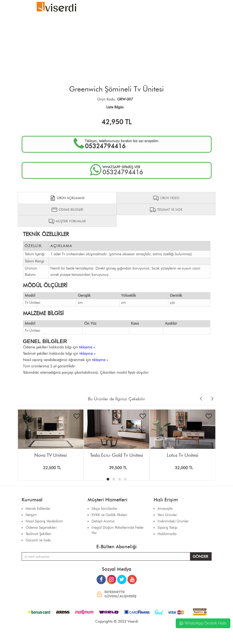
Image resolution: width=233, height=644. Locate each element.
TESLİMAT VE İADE (166, 210)
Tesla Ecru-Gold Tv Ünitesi (116, 455)
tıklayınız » (87, 347)
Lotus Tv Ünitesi (182, 455)
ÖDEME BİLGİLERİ (67, 210)
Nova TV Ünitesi (51, 455)
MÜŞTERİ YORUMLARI (67, 221)
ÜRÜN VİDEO (166, 198)
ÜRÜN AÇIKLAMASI (67, 198)
